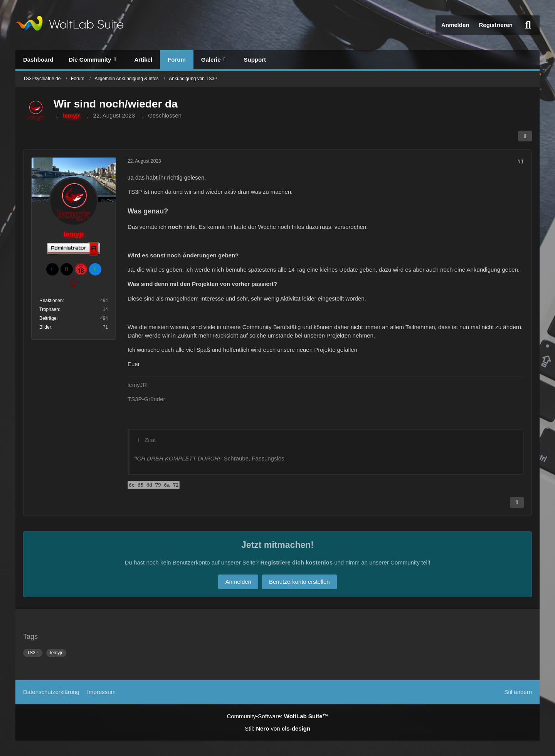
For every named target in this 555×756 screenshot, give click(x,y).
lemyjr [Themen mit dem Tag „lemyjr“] (56, 653)
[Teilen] (525, 136)
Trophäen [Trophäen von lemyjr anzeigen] (49, 309)
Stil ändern (518, 692)
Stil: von (277, 728)
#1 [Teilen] (521, 161)
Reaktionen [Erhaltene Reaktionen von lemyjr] (51, 301)
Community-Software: (277, 716)
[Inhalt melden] (517, 502)
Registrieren (496, 25)
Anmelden (455, 25)
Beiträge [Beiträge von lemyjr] (48, 318)
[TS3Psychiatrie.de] (70, 25)
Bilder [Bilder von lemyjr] (45, 327)
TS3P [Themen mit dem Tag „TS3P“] (33, 653)
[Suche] (528, 25)
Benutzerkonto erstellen (299, 582)
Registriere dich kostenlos (296, 562)
